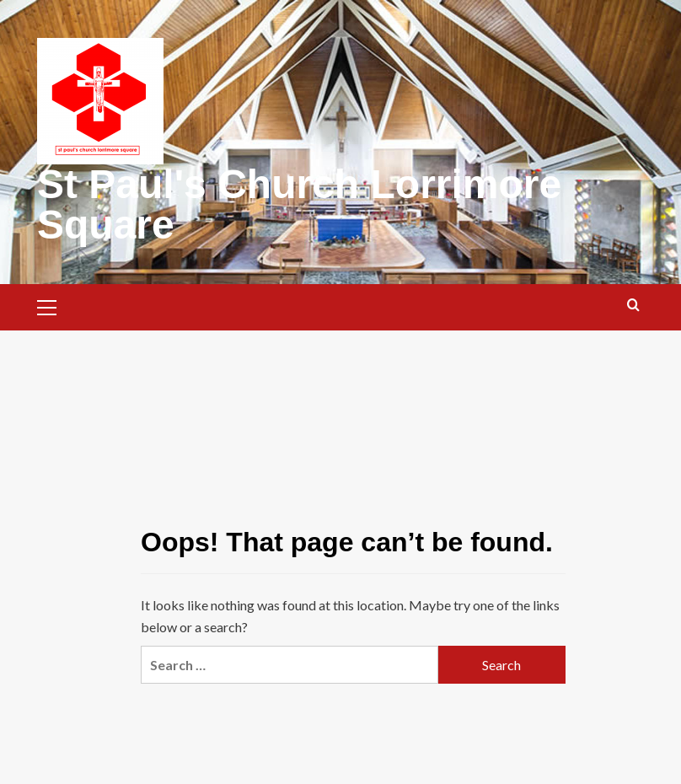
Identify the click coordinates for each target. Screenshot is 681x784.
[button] (54, 305)
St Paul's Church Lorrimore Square (299, 204)
